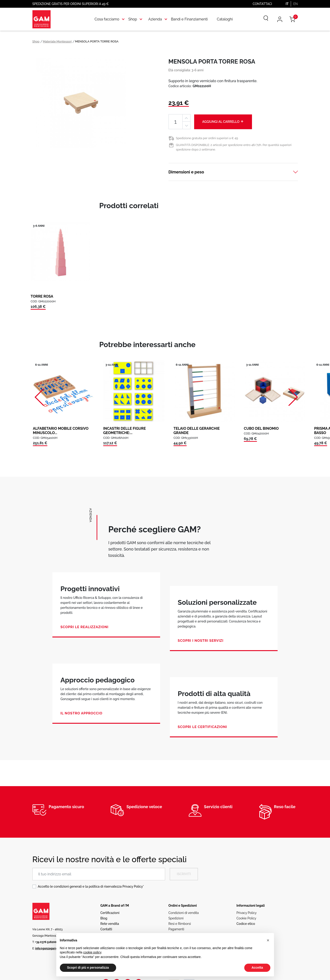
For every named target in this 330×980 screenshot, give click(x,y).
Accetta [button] (257, 968)
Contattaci (262, 4)
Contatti (106, 929)
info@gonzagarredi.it (49, 948)
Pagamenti (176, 929)
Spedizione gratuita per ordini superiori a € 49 (207, 138)
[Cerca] (263, 19)
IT (287, 4)
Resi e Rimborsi (180, 924)
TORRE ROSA (42, 296)
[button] (268, 940)
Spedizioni (176, 918)
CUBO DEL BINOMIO (261, 428)
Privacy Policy (133, 886)
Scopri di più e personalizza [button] (88, 968)
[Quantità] (176, 122)
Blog (104, 918)
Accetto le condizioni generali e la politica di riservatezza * (91, 886)
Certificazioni (110, 913)
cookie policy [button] (92, 952)
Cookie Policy (246, 918)
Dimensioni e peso (186, 172)
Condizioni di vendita (184, 913)
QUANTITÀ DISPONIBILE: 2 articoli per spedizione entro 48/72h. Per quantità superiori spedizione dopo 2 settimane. (234, 147)
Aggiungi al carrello (223, 121)
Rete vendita (110, 924)
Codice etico (246, 924)
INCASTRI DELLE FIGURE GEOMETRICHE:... (125, 431)
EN (295, 4)
